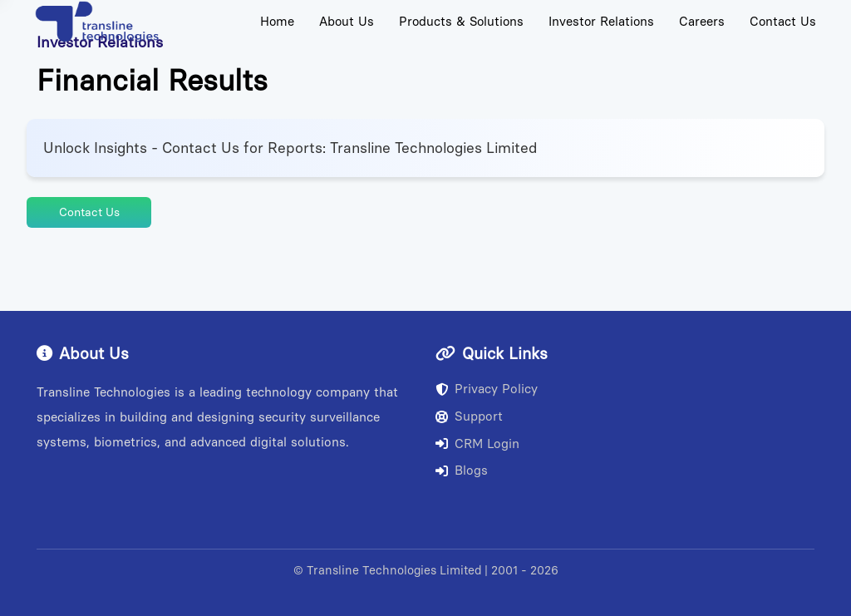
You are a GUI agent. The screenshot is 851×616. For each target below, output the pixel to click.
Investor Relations (601, 22)
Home (277, 22)
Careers (702, 22)
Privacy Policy (487, 389)
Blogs (462, 471)
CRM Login (477, 444)
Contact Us (783, 22)
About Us (347, 22)
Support (469, 416)
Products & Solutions (461, 22)
